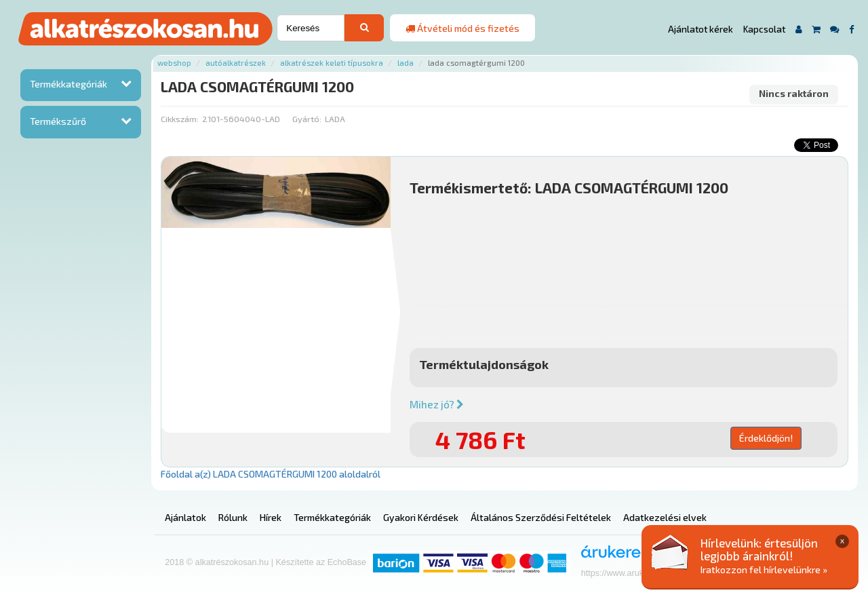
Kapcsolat (764, 29)
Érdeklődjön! (766, 438)
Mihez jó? (437, 404)
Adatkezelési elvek (665, 517)
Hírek (271, 517)
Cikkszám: (180, 119)
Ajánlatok (185, 517)
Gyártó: (307, 119)
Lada (406, 63)
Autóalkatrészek (236, 63)
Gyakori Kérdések (421, 517)
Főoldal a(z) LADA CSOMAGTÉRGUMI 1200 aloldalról (271, 474)
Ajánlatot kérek (701, 29)
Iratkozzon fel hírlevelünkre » (764, 569)
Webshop (174, 63)
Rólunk (233, 517)
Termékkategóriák (68, 84)
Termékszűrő (58, 121)
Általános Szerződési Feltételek (541, 517)
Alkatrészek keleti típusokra (332, 63)
